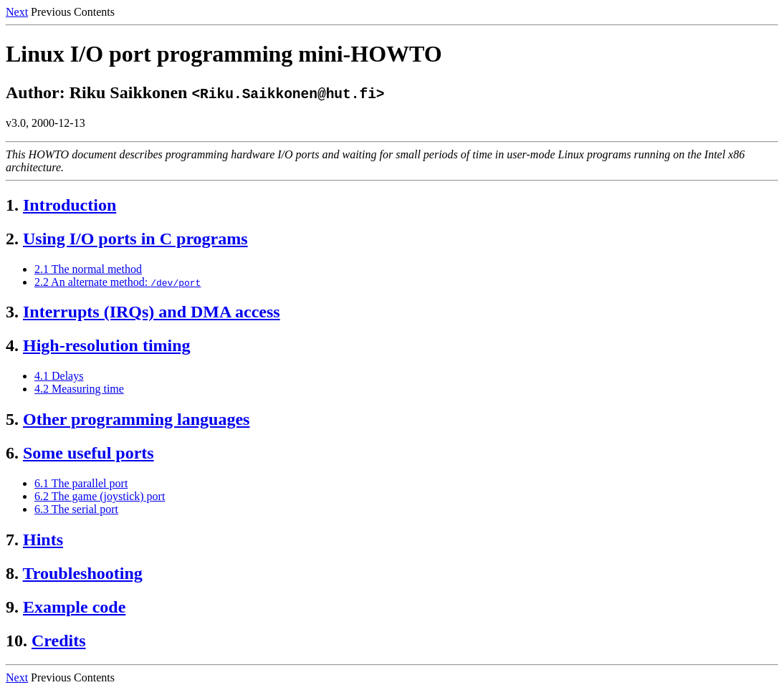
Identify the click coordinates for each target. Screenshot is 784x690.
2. (12, 239)
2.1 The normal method (88, 269)
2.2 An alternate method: (118, 282)
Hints (43, 540)
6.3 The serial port (76, 509)
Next (17, 12)
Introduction (70, 205)
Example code (74, 607)
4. (12, 345)
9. (12, 607)
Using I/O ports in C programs (135, 239)
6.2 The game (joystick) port (100, 496)
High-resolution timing (107, 345)
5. (12, 419)
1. (12, 205)
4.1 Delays (59, 376)
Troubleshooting (83, 573)
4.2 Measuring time (79, 389)
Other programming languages (136, 419)
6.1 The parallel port (81, 483)
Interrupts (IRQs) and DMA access (152, 312)
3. (12, 312)
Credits (59, 641)
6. (12, 453)
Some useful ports (89, 453)
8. (12, 573)
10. (16, 641)
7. (12, 540)
